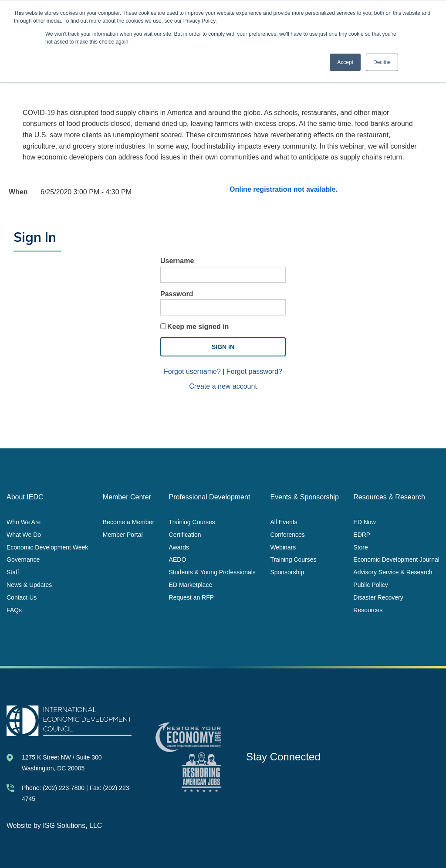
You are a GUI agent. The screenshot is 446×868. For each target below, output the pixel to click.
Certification (185, 534)
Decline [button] (382, 62)
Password (177, 294)
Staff (13, 572)
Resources (368, 610)
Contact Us (22, 597)
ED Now (364, 522)
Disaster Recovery (378, 597)
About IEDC (25, 497)
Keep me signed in (198, 327)
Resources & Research (389, 497)
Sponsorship (287, 572)
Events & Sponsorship (304, 497)
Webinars (283, 547)
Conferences (287, 534)
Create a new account (223, 386)
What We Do (24, 534)
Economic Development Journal (396, 559)
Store (360, 547)
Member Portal (123, 534)
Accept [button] (345, 62)
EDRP (362, 534)
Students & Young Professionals (212, 572)
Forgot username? (192, 371)
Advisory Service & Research (393, 572)
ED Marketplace (191, 584)
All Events (284, 522)
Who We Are (24, 522)
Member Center (127, 497)
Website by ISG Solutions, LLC (54, 826)
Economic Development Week (47, 547)
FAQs (14, 610)
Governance (23, 559)
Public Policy (370, 584)
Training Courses (192, 522)
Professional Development (210, 497)
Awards (179, 547)
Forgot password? (254, 371)
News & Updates (29, 584)
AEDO (178, 559)
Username (177, 261)
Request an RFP (192, 597)
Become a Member (128, 522)
